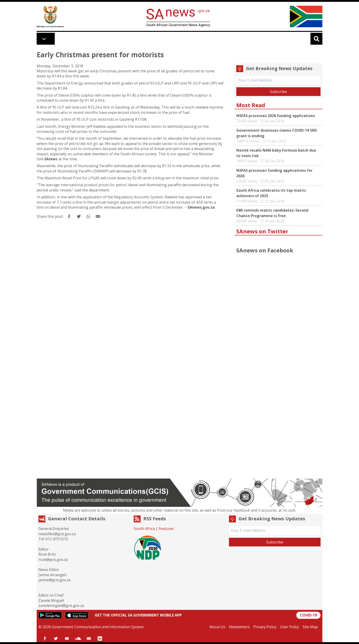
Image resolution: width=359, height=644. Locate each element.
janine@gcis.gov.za (54, 580)
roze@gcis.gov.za (53, 559)
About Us (217, 627)
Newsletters (239, 627)
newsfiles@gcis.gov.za (57, 534)
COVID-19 (308, 615)
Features (166, 529)
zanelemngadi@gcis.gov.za (61, 606)
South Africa (144, 529)
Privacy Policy (265, 627)
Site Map (310, 627)
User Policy (290, 627)
